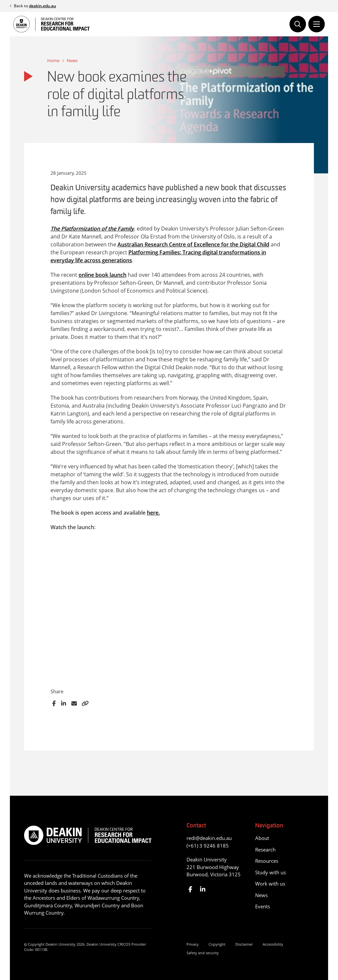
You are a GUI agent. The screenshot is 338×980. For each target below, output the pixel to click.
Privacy (193, 944)
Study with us (270, 872)
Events (263, 906)
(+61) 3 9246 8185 (208, 846)
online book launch (102, 275)
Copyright (217, 944)
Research (265, 850)
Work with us (270, 884)
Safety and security (203, 953)
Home (53, 60)
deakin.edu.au (43, 6)
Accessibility (273, 944)
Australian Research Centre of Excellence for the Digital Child (193, 244)
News (72, 60)
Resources (267, 861)
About (262, 838)
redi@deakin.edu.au (209, 838)
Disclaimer (244, 944)
